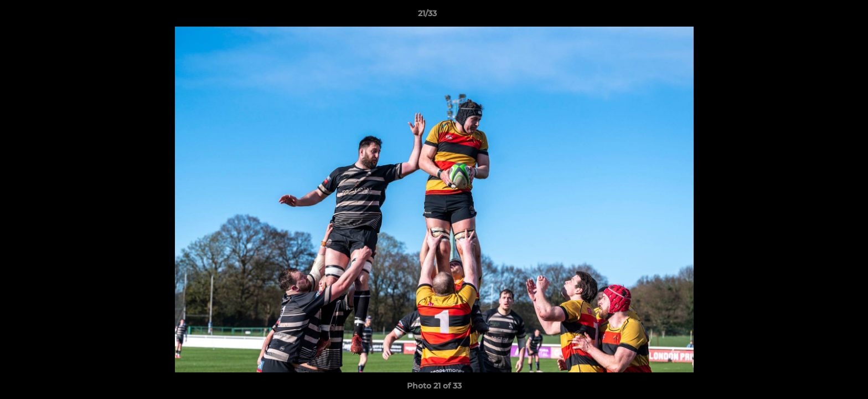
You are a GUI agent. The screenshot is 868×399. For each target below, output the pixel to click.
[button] (821, 16)
